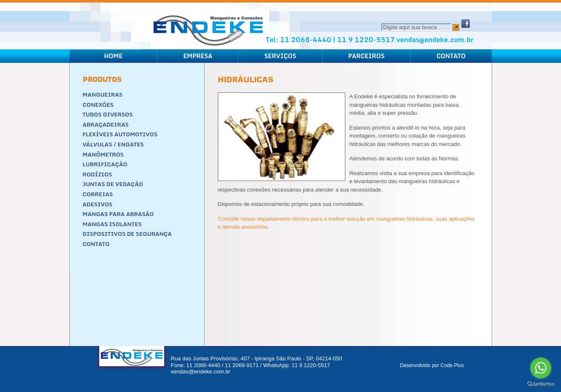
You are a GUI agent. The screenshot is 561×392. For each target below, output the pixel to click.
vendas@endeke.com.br (435, 40)
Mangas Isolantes (112, 224)
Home (114, 56)
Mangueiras (103, 95)
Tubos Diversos (108, 114)
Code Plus (452, 365)
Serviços (280, 56)
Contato (451, 56)
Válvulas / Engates (113, 144)
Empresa (198, 56)
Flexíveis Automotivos (120, 134)
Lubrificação (105, 164)
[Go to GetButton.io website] (541, 384)
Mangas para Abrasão (118, 214)
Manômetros (103, 154)
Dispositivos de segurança (127, 234)
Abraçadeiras (106, 124)
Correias (98, 194)
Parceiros (366, 56)
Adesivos (98, 204)
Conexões (98, 105)
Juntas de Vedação (113, 184)
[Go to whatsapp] (541, 368)
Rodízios (98, 174)
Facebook (466, 24)
